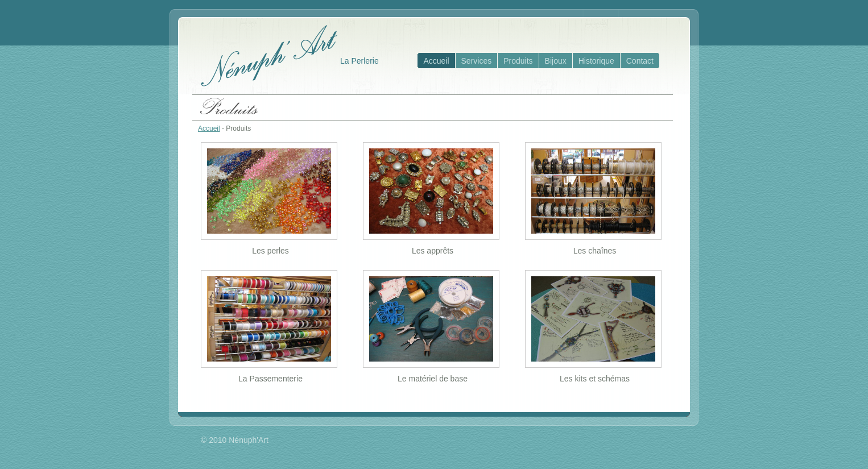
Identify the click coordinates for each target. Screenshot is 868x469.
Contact (640, 61)
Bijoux (556, 61)
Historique (596, 61)
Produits (518, 61)
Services (477, 61)
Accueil (436, 61)
